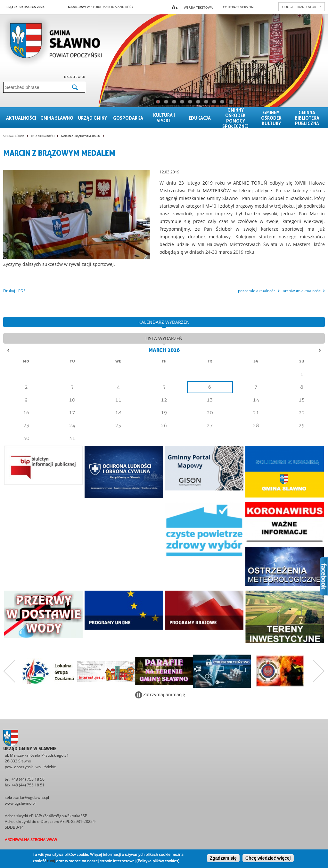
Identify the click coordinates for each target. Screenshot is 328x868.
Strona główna (14, 136)
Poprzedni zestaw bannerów (9, 671)
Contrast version (238, 7)
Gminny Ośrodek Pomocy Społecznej (235, 118)
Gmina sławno (57, 118)
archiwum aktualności (302, 291)
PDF (22, 291)
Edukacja (200, 118)
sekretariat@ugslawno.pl (27, 797)
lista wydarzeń (164, 338)
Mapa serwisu (75, 77)
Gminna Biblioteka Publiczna (307, 118)
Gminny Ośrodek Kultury (271, 118)
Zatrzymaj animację (164, 694)
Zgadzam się (223, 858)
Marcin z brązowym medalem (81, 136)
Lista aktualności (43, 136)
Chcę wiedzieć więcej (268, 858)
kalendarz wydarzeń (164, 322)
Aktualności (21, 118)
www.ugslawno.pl (20, 803)
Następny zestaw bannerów (319, 671)
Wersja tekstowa (198, 7)
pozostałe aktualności (257, 291)
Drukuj (9, 291)
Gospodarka (128, 118)
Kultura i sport (164, 118)
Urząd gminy (92, 118)
